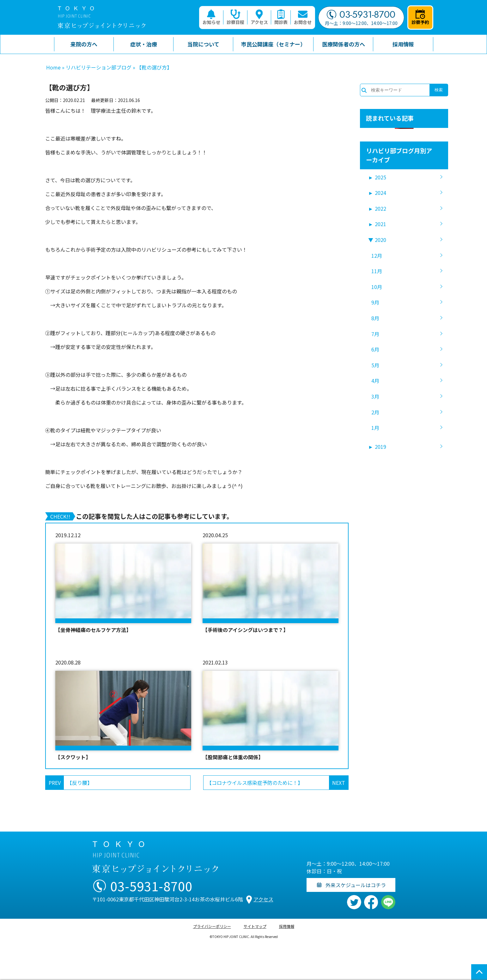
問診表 (281, 17)
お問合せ (303, 17)
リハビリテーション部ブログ (99, 67)
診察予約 (420, 17)
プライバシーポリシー (212, 926)
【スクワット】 (73, 757)
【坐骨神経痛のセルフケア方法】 (93, 630)
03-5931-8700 (361, 15)
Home (53, 67)
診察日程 (235, 17)
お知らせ (211, 17)
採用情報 (287, 926)
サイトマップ (255, 926)
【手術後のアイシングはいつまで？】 (245, 630)
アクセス (259, 17)
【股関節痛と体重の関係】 (233, 757)
